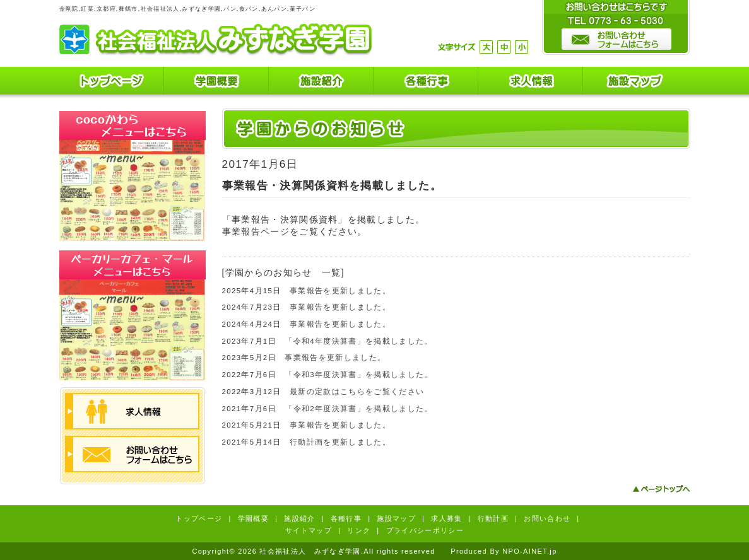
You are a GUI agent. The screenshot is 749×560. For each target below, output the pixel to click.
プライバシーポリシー (425, 530)
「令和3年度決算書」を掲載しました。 (358, 375)
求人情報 (531, 83)
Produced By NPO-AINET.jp (504, 551)
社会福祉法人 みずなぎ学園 (215, 39)
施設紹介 (321, 83)
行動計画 (493, 518)
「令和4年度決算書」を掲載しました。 (358, 341)
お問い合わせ (547, 518)
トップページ (112, 83)
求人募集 (446, 518)
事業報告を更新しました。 (340, 291)
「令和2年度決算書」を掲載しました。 (358, 409)
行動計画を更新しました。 (340, 442)
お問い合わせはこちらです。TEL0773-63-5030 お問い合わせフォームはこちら (616, 28)
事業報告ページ (256, 231)
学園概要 (216, 83)
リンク (359, 530)
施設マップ (635, 83)
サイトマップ (309, 530)
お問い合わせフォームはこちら (132, 454)
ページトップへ (661, 489)
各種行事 (426, 83)
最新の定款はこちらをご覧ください (357, 392)
